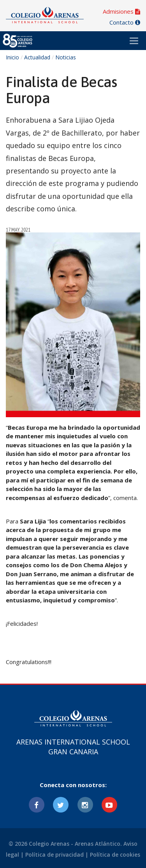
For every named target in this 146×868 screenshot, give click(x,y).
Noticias (66, 57)
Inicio (12, 57)
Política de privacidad (55, 855)
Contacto (125, 22)
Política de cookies (115, 855)
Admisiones (121, 11)
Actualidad (37, 57)
